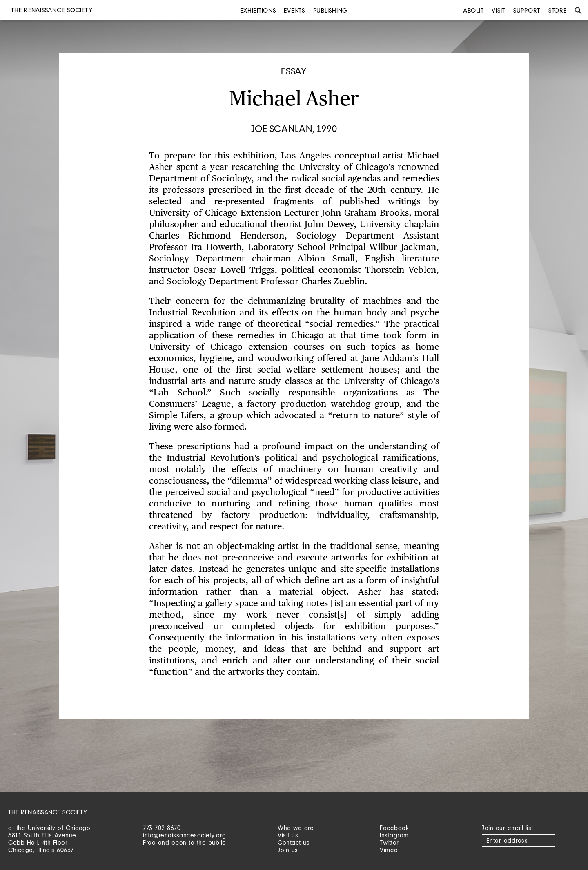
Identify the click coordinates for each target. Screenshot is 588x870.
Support (527, 10)
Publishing (331, 10)
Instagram (394, 835)
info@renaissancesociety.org (185, 835)
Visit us (288, 835)
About (473, 10)
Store (558, 10)
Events (294, 10)
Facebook (394, 828)
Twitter (389, 842)
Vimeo (389, 850)
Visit (498, 10)
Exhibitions (258, 10)
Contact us (294, 842)
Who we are (296, 828)
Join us (288, 850)
